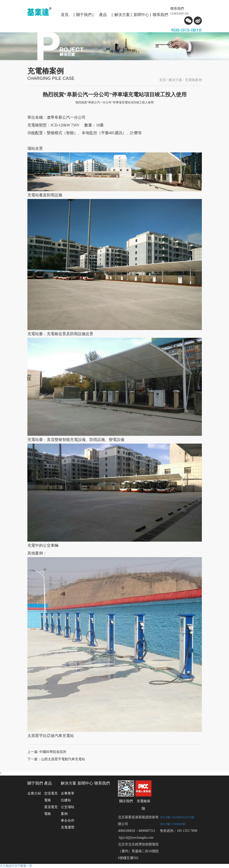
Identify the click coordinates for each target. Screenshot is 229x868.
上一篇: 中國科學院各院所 (47, 752)
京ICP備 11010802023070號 (177, 817)
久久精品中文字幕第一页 (16, 866)
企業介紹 (34, 793)
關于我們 (84, 15)
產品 (103, 15)
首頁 (65, 15)
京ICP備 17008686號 (173, 824)
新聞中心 (141, 15)
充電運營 (68, 827)
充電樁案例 (193, 80)
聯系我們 (160, 15)
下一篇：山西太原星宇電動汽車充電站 (56, 759)
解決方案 (122, 15)
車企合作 (68, 821)
